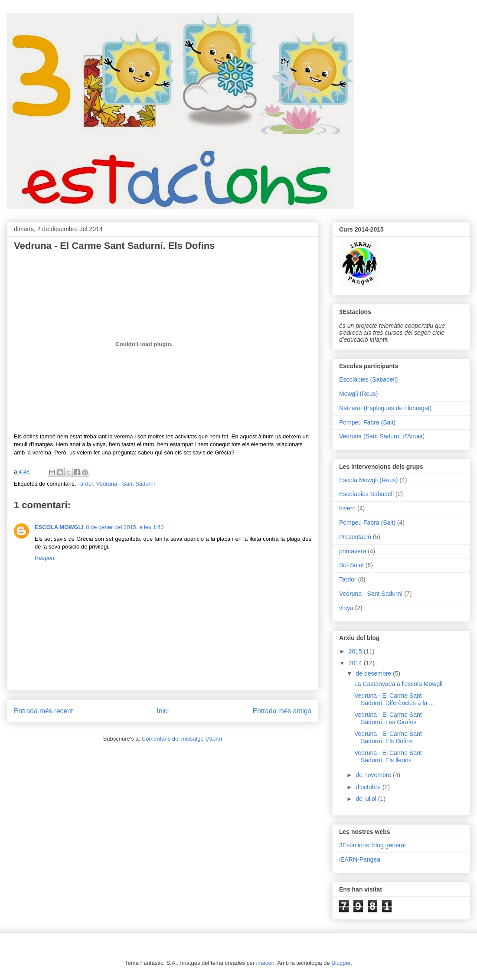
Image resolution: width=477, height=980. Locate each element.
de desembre (374, 673)
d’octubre (369, 787)
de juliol (367, 799)
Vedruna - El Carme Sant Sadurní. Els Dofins (388, 737)
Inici (163, 711)
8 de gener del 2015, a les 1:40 (125, 527)
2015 (356, 651)
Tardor (85, 484)
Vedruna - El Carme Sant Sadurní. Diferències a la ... (394, 699)
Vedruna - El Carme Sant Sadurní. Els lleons (388, 756)
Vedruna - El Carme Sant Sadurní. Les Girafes (388, 718)
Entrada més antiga (282, 711)
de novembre (374, 775)
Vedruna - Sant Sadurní (126, 484)
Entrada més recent (43, 711)
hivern (347, 508)
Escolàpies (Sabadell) (368, 379)
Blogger (341, 963)
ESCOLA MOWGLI (59, 527)
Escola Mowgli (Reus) (368, 480)
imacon (265, 963)
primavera (353, 551)
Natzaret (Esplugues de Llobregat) (385, 408)
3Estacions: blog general (372, 845)
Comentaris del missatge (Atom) (182, 739)
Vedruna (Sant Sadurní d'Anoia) (382, 436)
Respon (44, 558)
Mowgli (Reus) (358, 394)
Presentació (355, 537)
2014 (356, 663)
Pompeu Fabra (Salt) (367, 422)
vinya (346, 608)
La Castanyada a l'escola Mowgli (398, 684)
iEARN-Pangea (360, 859)
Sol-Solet (351, 565)
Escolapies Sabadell (366, 494)
